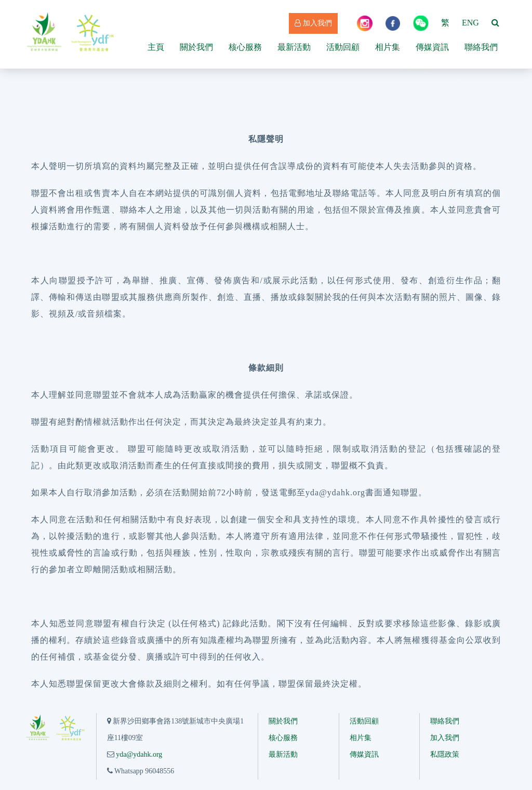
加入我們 (313, 23)
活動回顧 (343, 47)
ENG (470, 23)
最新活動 (294, 47)
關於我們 (196, 47)
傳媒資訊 (432, 47)
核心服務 (245, 47)
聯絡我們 (481, 47)
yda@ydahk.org (139, 754)
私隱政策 (445, 754)
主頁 (156, 47)
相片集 (388, 47)
